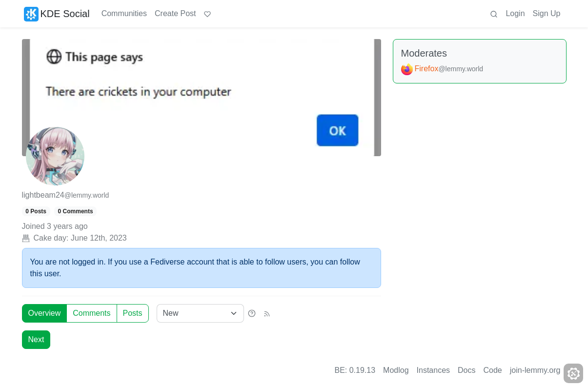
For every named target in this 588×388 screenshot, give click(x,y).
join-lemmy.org (535, 370)
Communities (124, 13)
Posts (133, 313)
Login (515, 13)
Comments (91, 313)
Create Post (175, 13)
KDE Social (57, 14)
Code (493, 370)
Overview (45, 313)
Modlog (396, 370)
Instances (433, 370)
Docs (466, 370)
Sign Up (547, 13)
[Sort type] (200, 313)
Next (36, 339)
